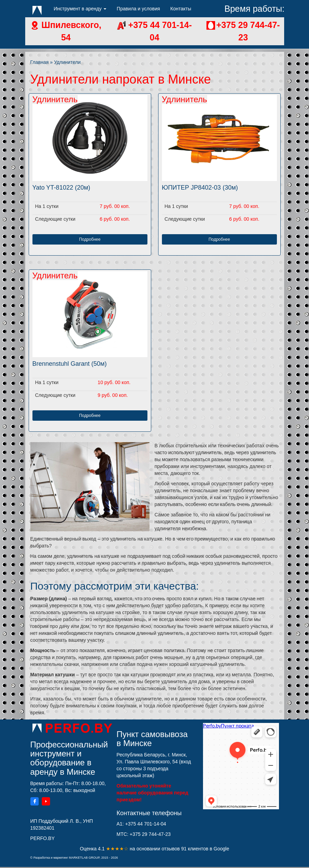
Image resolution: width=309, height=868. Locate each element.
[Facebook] (35, 802)
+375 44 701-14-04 (146, 824)
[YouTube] (46, 802)
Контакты (181, 9)
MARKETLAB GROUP (84, 858)
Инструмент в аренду (80, 9)
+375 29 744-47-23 (150, 834)
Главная (40, 62)
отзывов (171, 849)
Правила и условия (138, 9)
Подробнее (90, 239)
